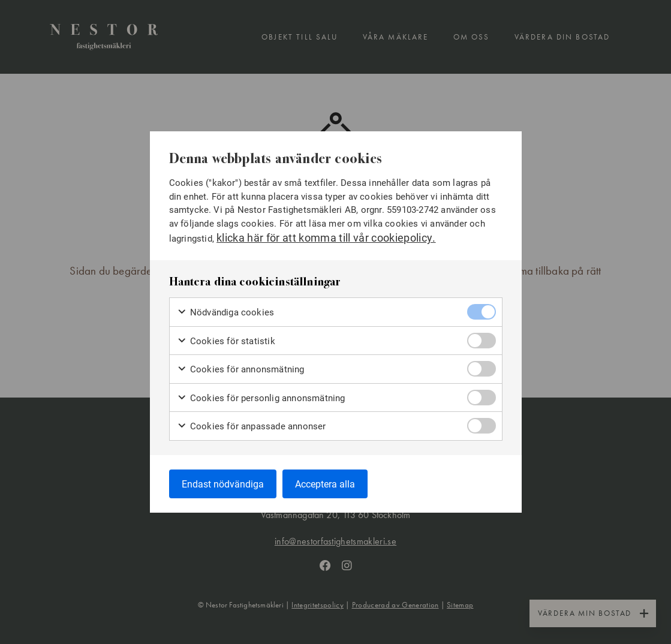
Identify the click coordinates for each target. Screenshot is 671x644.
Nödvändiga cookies (226, 312)
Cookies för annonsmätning (241, 369)
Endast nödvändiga (223, 484)
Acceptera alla (325, 484)
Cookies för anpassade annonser (252, 426)
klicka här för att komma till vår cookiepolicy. (326, 237)
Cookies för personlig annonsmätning (261, 398)
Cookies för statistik (226, 341)
